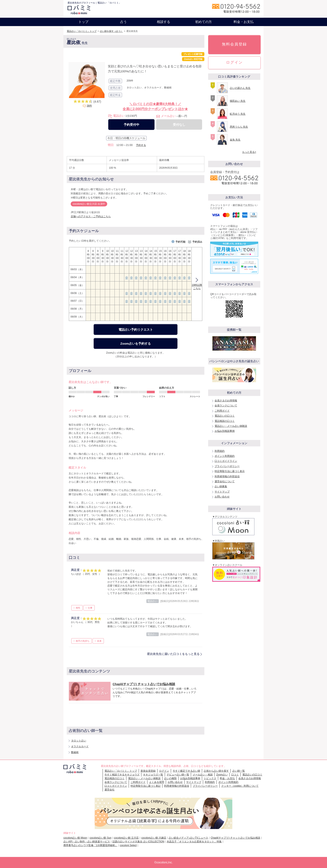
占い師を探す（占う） (111, 31)
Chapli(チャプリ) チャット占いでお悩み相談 (235, 838)
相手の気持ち (83, 641)
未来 (99, 641)
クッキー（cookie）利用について (240, 786)
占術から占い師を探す (216, 771)
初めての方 (204, 22)
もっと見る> (249, 152)
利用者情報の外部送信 (227, 476)
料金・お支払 (244, 22)
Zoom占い (222, 775)
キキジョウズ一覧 (153, 775)
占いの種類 (170, 778)
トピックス (210, 778)
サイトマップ (222, 492)
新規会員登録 (148, 771)
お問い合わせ (222, 497)
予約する (141, 145)
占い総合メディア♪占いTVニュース (188, 838)
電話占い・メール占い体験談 (231, 426)
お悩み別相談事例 (225, 431)
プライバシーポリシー (227, 466)
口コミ (235, 775)
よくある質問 (157, 782)
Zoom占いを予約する (136, 344)
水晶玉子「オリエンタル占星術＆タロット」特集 (194, 842)
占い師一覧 (239, 771)
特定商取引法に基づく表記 (146, 786)
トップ (83, 22)
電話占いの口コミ (225, 416)
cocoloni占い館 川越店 (154, 838)
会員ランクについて (226, 406)
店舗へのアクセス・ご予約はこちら (91, 216)
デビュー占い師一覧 (178, 775)
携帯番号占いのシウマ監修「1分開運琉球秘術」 (90, 845)
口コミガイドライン (226, 461)
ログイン (234, 62)
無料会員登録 (234, 44)
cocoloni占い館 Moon (75, 838)
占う (123, 22)
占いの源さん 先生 (240, 88)
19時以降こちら (197, 284)
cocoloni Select (128, 845)
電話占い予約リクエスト (136, 330)
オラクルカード (80, 746)
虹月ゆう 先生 (238, 114)
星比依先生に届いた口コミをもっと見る (173, 654)
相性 (78, 608)
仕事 (90, 608)
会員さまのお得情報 (226, 401)
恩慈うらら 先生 (239, 127)
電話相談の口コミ (225, 421)
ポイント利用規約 (225, 456)
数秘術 (75, 752)
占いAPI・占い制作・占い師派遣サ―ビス (87, 842)
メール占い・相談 (203, 775)
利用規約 (220, 451)
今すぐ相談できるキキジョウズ (122, 775)
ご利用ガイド (222, 411)
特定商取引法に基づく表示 (230, 471)
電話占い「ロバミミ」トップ (82, 31)
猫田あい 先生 (238, 101)
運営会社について (225, 481)
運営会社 (109, 790)
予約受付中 (131, 125)
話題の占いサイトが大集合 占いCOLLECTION (138, 842)
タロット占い (79, 741)
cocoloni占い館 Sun (100, 838)
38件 (89, 106)
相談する (163, 22)
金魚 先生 (235, 140)
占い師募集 (221, 486)
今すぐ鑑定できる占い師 (186, 771)
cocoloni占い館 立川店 (126, 838)
